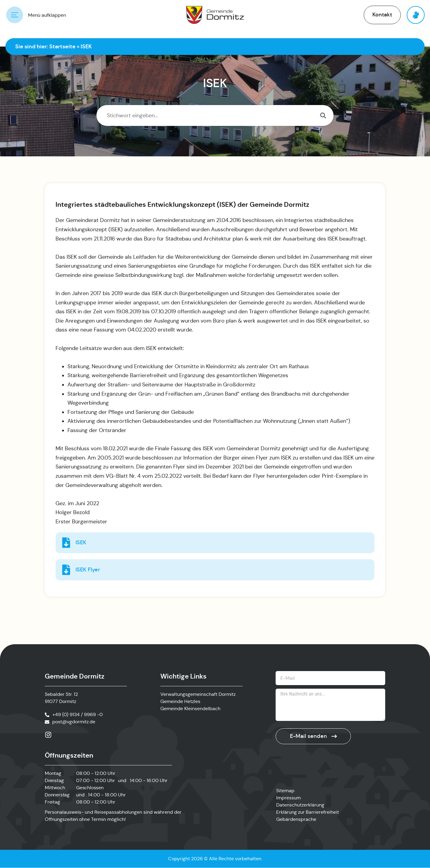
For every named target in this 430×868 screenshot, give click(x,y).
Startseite (62, 46)
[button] (382, 15)
